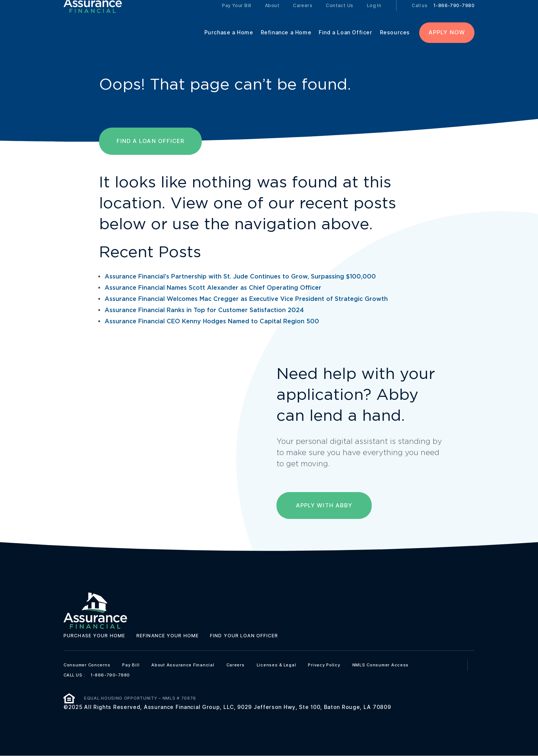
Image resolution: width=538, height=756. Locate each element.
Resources (395, 42)
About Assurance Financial (183, 665)
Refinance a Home (286, 42)
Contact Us (339, 15)
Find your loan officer (244, 636)
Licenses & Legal (276, 665)
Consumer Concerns (87, 665)
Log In (374, 15)
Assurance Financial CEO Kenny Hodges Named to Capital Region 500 (212, 322)
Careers (303, 15)
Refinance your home (168, 636)
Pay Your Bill (237, 15)
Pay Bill (131, 665)
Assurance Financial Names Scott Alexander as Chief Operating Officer (213, 288)
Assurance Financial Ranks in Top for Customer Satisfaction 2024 (204, 310)
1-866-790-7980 (454, 15)
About (272, 15)
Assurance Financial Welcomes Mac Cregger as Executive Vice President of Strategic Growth (246, 299)
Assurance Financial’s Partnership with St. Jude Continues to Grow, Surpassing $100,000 (240, 277)
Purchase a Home (229, 42)
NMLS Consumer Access (381, 665)
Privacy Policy (324, 665)
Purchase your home (94, 636)
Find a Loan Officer (345, 42)
